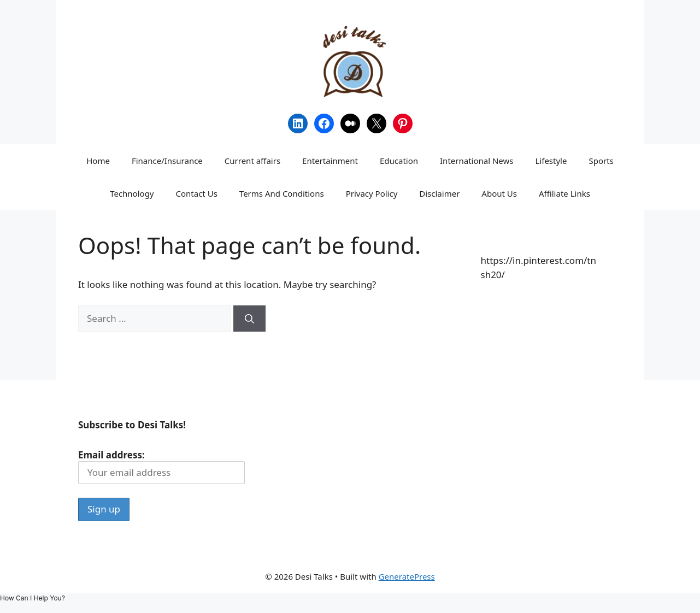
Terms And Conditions (282, 193)
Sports (601, 161)
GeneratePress (407, 576)
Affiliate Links (564, 193)
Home (98, 161)
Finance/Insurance (167, 161)
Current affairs (252, 161)
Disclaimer (439, 193)
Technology (132, 193)
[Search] (249, 319)
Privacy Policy (372, 193)
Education (399, 161)
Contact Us (197, 193)
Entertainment (330, 161)
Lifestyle (551, 161)
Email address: (161, 466)
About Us (499, 193)
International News (477, 161)
